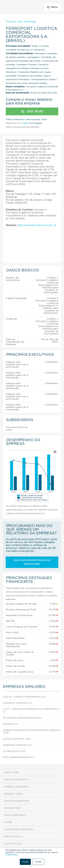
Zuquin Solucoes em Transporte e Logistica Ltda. (32, 732)
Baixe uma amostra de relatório (23, 127)
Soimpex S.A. (11, 724)
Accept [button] (25, 862)
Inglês (25, 123)
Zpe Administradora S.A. (19, 757)
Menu (52, 7)
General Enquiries (17, 787)
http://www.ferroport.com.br (37, 225)
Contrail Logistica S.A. (18, 703)
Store (8, 822)
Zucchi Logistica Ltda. (17, 739)
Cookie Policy (13, 844)
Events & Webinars (17, 801)
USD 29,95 (32, 111)
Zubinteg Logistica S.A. (18, 745)
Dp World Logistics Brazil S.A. (23, 718)
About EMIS (11, 773)
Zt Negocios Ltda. (15, 751)
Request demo (14, 794)
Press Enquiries (15, 815)
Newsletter (12, 808)
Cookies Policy (11, 855)
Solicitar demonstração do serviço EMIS (32, 562)
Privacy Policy (14, 837)
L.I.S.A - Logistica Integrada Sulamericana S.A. (32, 710)
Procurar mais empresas (21, 22)
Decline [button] (38, 862)
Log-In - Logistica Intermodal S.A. (25, 697)
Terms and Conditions (19, 829)
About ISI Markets (16, 780)
